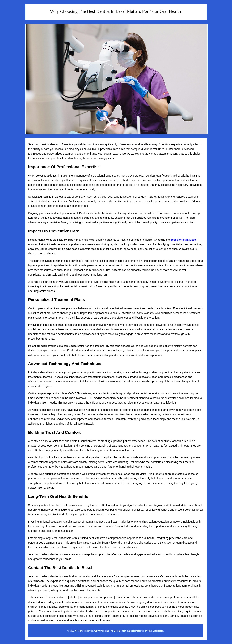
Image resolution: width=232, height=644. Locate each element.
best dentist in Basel (183, 240)
